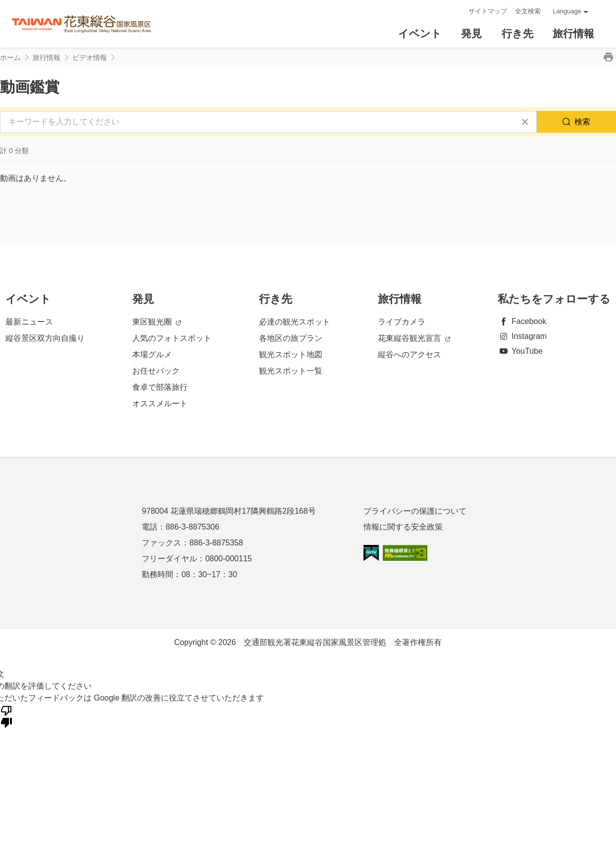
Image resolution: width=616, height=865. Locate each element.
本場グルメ (152, 354)
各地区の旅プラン (291, 338)
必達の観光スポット (295, 322)
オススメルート (160, 404)
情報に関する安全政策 (403, 527)
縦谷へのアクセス (410, 354)
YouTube (520, 351)
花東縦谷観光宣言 (414, 339)
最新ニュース (29, 322)
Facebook (522, 321)
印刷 (608, 57)
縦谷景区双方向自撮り (45, 338)
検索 (582, 122)
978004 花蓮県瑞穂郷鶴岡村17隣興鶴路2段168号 (229, 511)
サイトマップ (488, 11)
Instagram (522, 336)
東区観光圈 (156, 322)
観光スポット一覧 (291, 371)
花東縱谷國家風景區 (81, 24)
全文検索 (528, 11)
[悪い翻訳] (6, 716)
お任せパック (156, 371)
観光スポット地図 (291, 354)
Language (567, 11)
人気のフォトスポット (172, 338)
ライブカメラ (402, 322)
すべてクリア (525, 122)
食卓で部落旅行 (160, 387)
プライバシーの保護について (415, 511)
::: (458, 11)
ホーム (10, 57)
